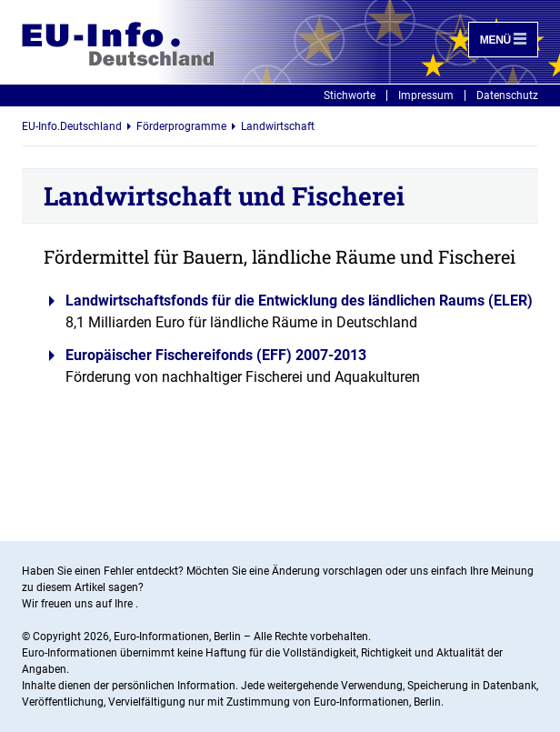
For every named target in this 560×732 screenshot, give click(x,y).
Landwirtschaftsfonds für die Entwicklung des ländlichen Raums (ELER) (299, 301)
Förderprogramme (181, 126)
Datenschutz (507, 95)
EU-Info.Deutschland (72, 126)
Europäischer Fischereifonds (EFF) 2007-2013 (216, 355)
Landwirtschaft (278, 126)
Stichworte (350, 95)
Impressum (426, 95)
